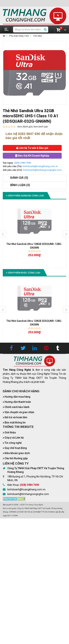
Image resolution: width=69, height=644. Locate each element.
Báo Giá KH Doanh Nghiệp (32, 156)
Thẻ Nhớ (37, 36)
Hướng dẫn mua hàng (17, 397)
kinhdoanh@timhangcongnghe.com (43, 170)
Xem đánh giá (24, 127)
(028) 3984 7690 (23, 163)
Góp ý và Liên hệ (14, 438)
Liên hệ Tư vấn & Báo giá (32, 148)
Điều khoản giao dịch (17, 453)
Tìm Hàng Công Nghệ (34, 505)
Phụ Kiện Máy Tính (19, 36)
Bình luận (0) (20, 185)
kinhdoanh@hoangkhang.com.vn (40, 166)
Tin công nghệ (13, 443)
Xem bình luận (40, 127)
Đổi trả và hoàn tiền (16, 417)
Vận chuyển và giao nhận (19, 412)
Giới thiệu (10, 432)
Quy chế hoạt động (16, 448)
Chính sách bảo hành (17, 407)
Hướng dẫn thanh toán (18, 402)
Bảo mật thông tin (15, 423)
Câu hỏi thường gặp (16, 458)
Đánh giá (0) (19, 178)
